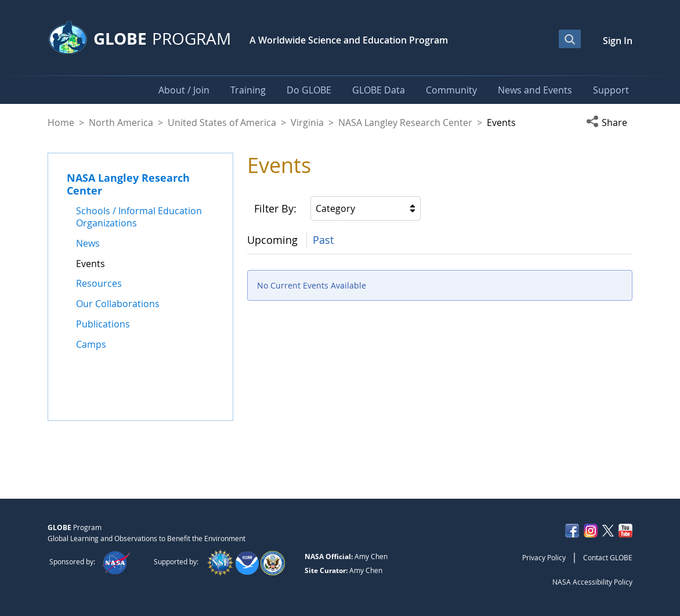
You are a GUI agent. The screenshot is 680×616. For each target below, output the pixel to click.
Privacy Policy (544, 557)
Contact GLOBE (608, 557)
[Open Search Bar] (570, 39)
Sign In (618, 41)
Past (323, 240)
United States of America (222, 123)
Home (61, 123)
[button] (609, 123)
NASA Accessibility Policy (592, 582)
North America (121, 123)
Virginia (307, 123)
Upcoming (272, 240)
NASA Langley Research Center (405, 123)
